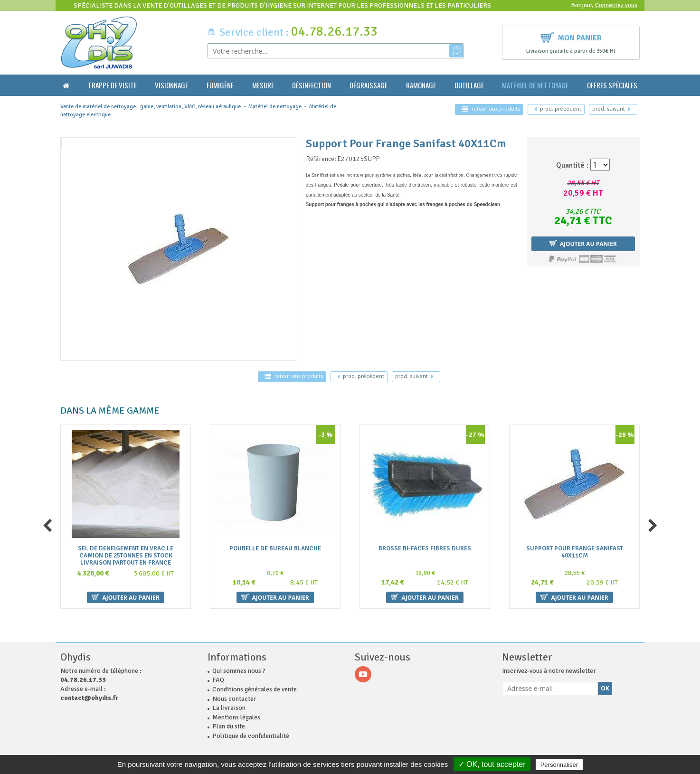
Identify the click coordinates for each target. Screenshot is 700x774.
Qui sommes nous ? (239, 671)
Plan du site (229, 726)
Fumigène (220, 85)
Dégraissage (369, 85)
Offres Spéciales (612, 85)
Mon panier (571, 37)
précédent (558, 109)
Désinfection (312, 85)
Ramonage (421, 85)
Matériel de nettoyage (535, 85)
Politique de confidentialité (251, 736)
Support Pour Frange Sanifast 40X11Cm (575, 552)
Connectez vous (616, 5)
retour (491, 109)
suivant (611, 109)
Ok (605, 688)
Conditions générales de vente (255, 689)
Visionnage (171, 85)
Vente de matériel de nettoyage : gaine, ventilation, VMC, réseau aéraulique (151, 107)
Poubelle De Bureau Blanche (275, 548)
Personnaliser (559, 765)
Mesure (263, 85)
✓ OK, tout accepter (492, 764)
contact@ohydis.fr (89, 698)
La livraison (229, 708)
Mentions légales (236, 717)
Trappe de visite (112, 85)
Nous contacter (234, 699)
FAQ (218, 680)
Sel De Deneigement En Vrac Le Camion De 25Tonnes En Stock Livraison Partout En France (126, 555)
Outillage (469, 85)
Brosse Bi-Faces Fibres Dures (425, 548)
